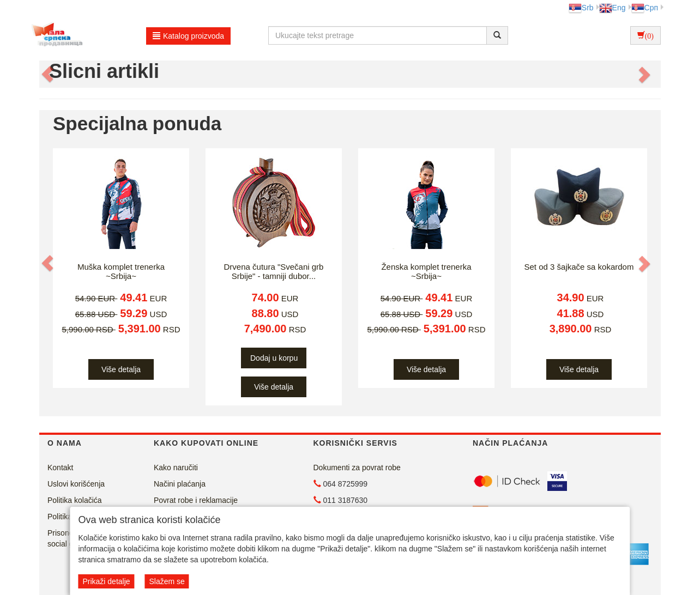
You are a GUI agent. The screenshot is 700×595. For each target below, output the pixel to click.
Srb (581, 8)
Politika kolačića (75, 500)
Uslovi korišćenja (76, 484)
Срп (645, 8)
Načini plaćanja (180, 484)
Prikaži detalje (106, 581)
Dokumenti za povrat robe (357, 467)
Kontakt (60, 467)
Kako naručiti (176, 467)
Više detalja (121, 369)
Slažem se (167, 581)
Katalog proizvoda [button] (188, 36)
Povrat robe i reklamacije (196, 500)
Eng (612, 8)
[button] (49, 74)
